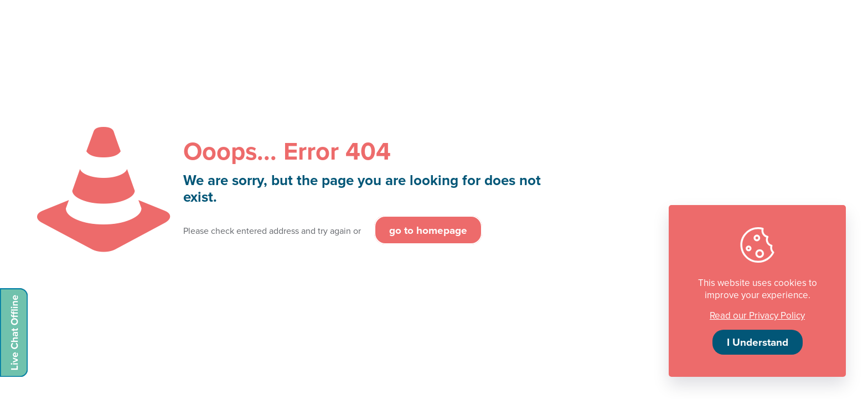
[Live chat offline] (14, 332)
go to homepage (428, 230)
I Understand (758, 342)
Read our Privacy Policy (757, 315)
